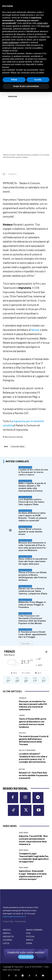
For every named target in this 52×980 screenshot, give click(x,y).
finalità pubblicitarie (10, 42)
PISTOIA (30, 936)
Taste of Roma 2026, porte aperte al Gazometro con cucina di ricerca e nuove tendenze (33, 723)
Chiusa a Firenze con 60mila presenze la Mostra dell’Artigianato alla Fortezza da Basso (33, 576)
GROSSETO (8, 936)
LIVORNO (7, 940)
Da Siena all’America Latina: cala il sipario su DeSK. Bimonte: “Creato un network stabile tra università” (33, 517)
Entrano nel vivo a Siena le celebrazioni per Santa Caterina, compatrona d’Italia (33, 591)
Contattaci (26, 957)
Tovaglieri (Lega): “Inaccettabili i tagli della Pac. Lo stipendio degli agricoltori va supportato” (34, 857)
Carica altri (26, 644)
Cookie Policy (8, 921)
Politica (22, 733)
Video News (24, 833)
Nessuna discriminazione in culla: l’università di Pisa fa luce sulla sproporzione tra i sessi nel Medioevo (32, 547)
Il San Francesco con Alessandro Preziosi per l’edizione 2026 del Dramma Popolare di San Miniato (32, 620)
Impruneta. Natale (18, 447)
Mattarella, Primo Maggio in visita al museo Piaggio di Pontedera (32, 605)
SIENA (29, 943)
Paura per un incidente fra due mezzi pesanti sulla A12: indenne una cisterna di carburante (33, 705)
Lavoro (22, 715)
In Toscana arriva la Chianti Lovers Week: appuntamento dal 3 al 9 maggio (32, 634)
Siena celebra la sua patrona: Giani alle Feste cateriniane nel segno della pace (33, 561)
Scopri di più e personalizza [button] (26, 86)
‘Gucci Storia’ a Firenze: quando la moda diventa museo (30, 532)
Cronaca (23, 698)
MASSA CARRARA (34, 930)
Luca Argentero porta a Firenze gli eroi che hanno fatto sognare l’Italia (31, 502)
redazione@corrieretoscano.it (14, 917)
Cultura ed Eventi (25, 467)
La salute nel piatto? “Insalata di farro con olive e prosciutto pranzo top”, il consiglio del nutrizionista (33, 758)
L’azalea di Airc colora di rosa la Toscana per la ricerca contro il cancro (33, 472)
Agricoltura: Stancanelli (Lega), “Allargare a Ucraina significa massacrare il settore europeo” (33, 875)
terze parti (45, 26)
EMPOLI (7, 933)
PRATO (30, 940)
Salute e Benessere (27, 750)
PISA (28, 933)
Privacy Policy (20, 921)
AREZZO (7, 930)
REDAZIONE (13, 96)
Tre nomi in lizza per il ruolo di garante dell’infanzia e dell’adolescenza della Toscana (34, 740)
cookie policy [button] (42, 23)
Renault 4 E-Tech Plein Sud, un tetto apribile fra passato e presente (33, 775)
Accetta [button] (38, 80)
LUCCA (6, 943)
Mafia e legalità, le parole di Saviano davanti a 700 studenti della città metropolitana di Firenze (32, 487)
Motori (22, 769)
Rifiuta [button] (14, 80)
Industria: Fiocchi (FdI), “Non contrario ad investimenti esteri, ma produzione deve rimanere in (33, 840)
